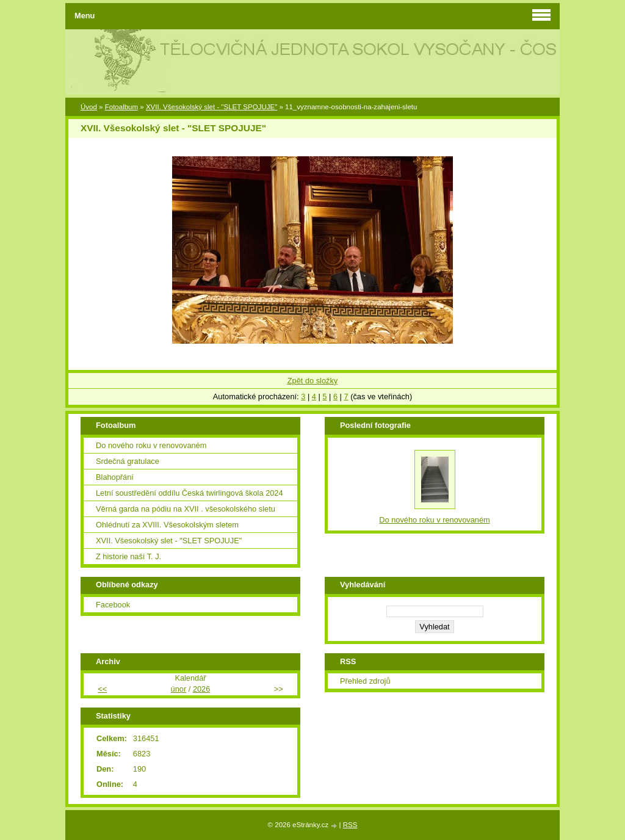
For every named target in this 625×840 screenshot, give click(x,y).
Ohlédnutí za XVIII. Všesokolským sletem (167, 525)
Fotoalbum (121, 107)
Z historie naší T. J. (128, 556)
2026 (201, 689)
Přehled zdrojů (365, 681)
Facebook (113, 605)
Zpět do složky (313, 381)
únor (179, 689)
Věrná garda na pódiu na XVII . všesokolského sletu (186, 509)
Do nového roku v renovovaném (151, 445)
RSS (350, 825)
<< (102, 689)
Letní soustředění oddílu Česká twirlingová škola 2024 (190, 493)
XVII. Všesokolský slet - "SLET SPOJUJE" (211, 107)
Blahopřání (115, 477)
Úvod (89, 107)
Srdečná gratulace (128, 461)
